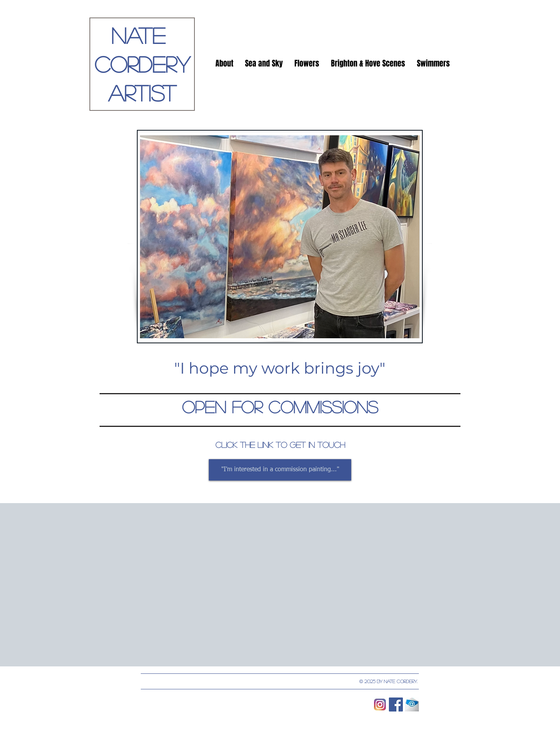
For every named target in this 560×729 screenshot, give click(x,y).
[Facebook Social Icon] (396, 705)
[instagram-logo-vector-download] (380, 705)
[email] (412, 705)
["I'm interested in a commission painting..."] (280, 470)
